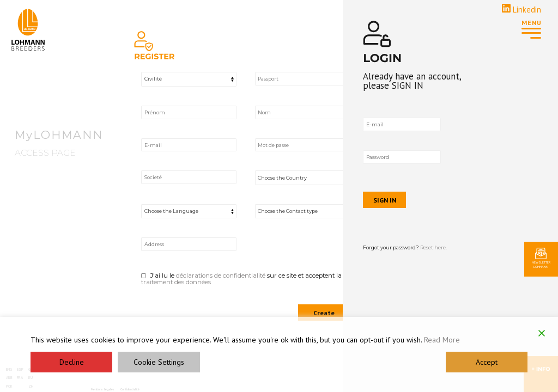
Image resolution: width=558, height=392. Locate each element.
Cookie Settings (159, 362)
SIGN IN (421, 198)
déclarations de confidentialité (221, 275)
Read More (442, 340)
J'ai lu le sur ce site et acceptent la (245, 279)
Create (324, 313)
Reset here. (471, 246)
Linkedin (521, 10)
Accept (487, 362)
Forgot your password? (442, 246)
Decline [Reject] (72, 362)
